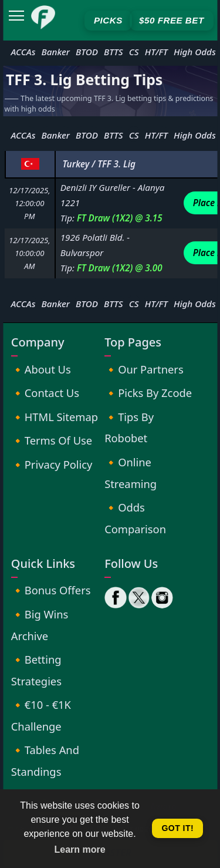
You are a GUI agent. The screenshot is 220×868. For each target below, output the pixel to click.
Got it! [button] (177, 828)
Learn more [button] (80, 850)
